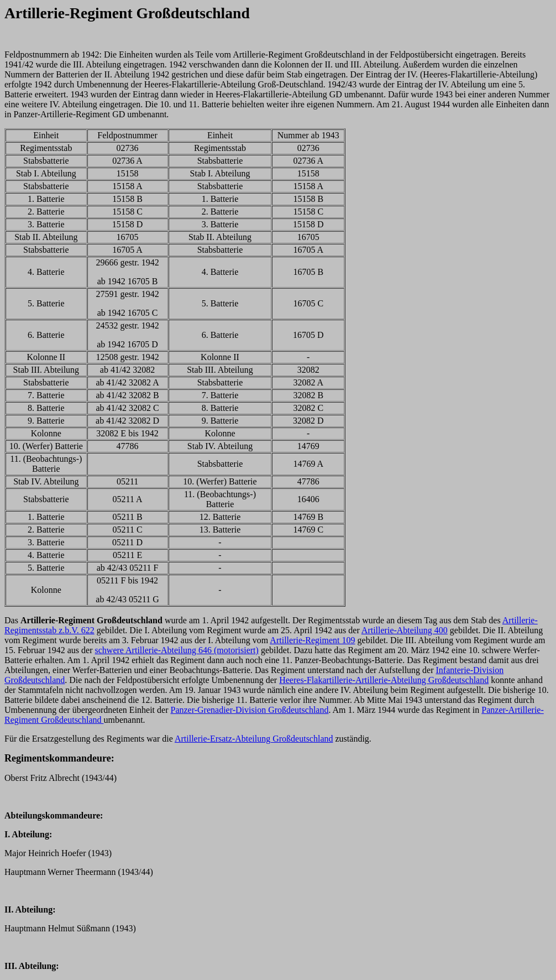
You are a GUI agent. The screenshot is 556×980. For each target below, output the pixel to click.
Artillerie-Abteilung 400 (405, 630)
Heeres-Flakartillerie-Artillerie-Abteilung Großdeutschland (384, 680)
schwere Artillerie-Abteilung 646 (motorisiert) (177, 650)
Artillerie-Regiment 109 (312, 640)
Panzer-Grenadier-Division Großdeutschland (250, 710)
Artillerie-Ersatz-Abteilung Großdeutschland (254, 739)
